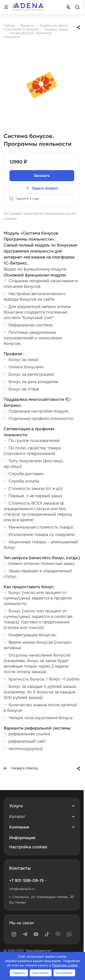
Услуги (16, 806)
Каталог (17, 817)
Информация (22, 838)
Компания (19, 827)
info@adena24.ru (22, 889)
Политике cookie (65, 965)
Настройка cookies (28, 847)
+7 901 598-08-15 (26, 881)
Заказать (42, 176)
